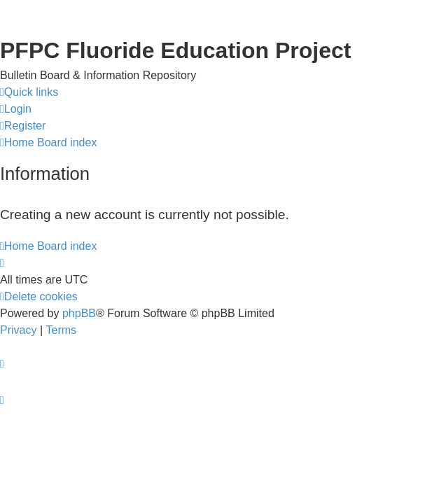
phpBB (79, 313)
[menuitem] (16, 109)
